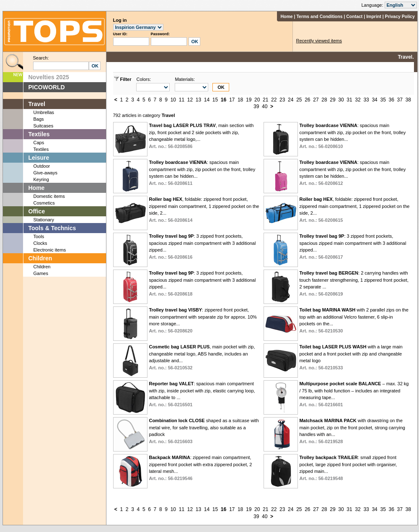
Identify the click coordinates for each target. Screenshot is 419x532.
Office (37, 211)
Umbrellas (44, 112)
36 (391, 100)
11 (182, 100)
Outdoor (42, 166)
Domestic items (49, 196)
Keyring (41, 179)
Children (40, 258)
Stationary (44, 220)
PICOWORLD (47, 87)
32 (358, 100)
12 (190, 100)
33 (366, 100)
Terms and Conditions (319, 16)
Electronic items (50, 250)
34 (374, 100)
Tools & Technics (52, 228)
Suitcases (44, 126)
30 (341, 100)
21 (265, 100)
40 (265, 106)
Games (41, 273)
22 (274, 100)
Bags (39, 119)
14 (207, 100)
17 (232, 100)
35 (383, 100)
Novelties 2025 (49, 77)
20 (257, 100)
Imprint (374, 16)
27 (316, 100)
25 (299, 100)
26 (307, 100)
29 (332, 100)
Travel (37, 104)
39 (256, 106)
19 (249, 100)
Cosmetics (44, 203)
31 (349, 100)
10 (173, 100)
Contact (354, 16)
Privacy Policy (400, 16)
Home (286, 16)
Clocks (40, 243)
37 (400, 100)
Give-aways (45, 173)
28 (324, 100)
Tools (39, 236)
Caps (39, 143)
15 (215, 100)
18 (240, 100)
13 (198, 100)
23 (282, 100)
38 (408, 100)
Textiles (39, 134)
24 (291, 100)
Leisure (39, 158)
